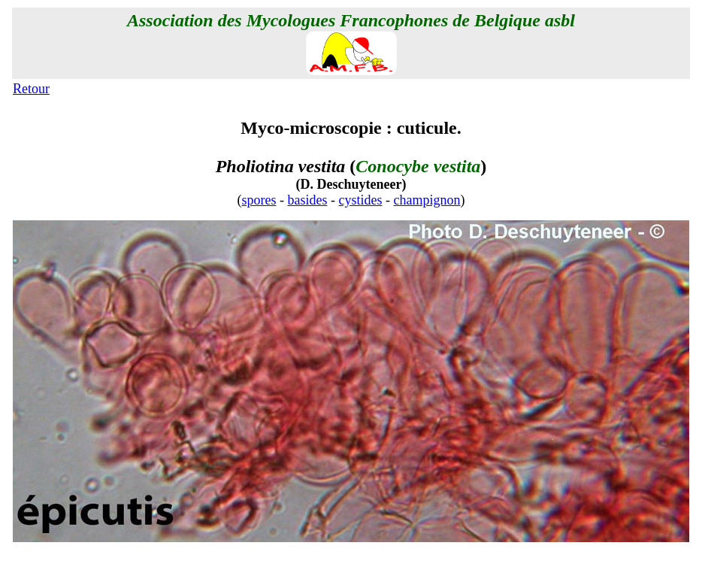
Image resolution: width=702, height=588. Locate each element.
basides (308, 200)
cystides (361, 200)
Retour (31, 89)
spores (259, 200)
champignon (427, 200)
